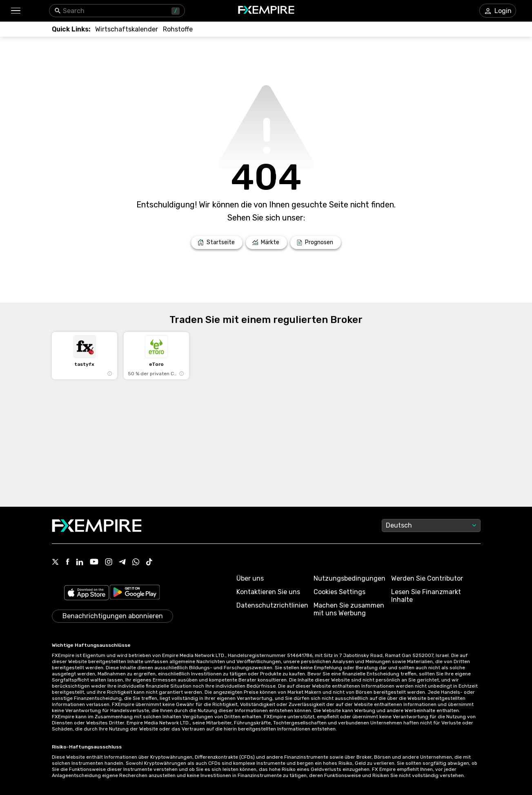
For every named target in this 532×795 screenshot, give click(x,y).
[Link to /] (217, 243)
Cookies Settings (339, 592)
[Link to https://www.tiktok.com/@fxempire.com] (149, 563)
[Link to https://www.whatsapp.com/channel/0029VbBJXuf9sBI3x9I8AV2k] (136, 563)
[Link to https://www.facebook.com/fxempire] (68, 562)
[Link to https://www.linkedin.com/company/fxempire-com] (80, 563)
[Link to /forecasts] (316, 243)
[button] (15, 11)
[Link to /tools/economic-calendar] (127, 29)
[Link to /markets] (267, 243)
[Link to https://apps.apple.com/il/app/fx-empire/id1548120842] (87, 593)
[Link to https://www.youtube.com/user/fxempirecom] (94, 562)
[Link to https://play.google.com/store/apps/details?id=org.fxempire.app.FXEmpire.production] (135, 593)
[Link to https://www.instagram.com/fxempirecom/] (109, 563)
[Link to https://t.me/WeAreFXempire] (122, 563)
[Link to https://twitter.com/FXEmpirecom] (56, 563)
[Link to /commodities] (178, 29)
